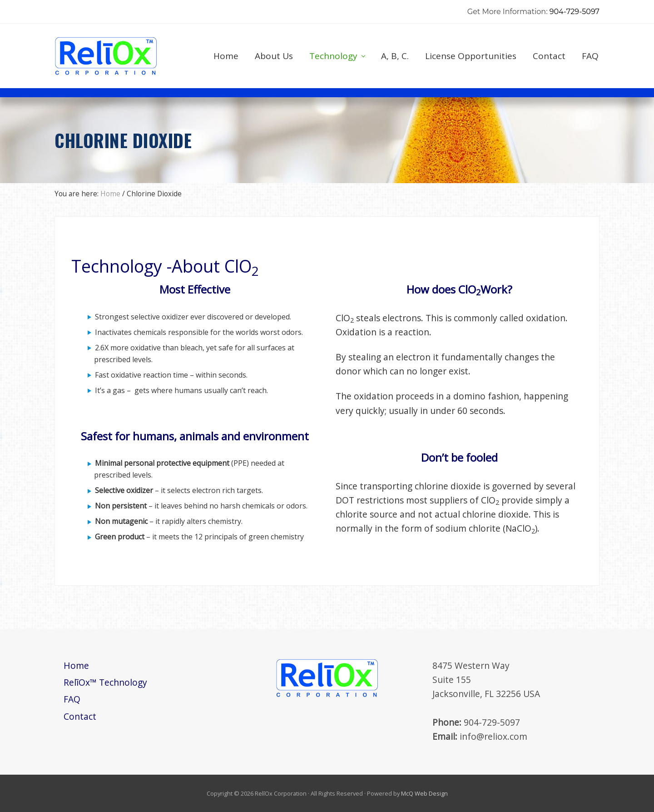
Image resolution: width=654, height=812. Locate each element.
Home (76, 665)
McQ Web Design (424, 793)
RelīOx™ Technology (105, 682)
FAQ (72, 699)
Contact (80, 716)
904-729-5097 (575, 12)
